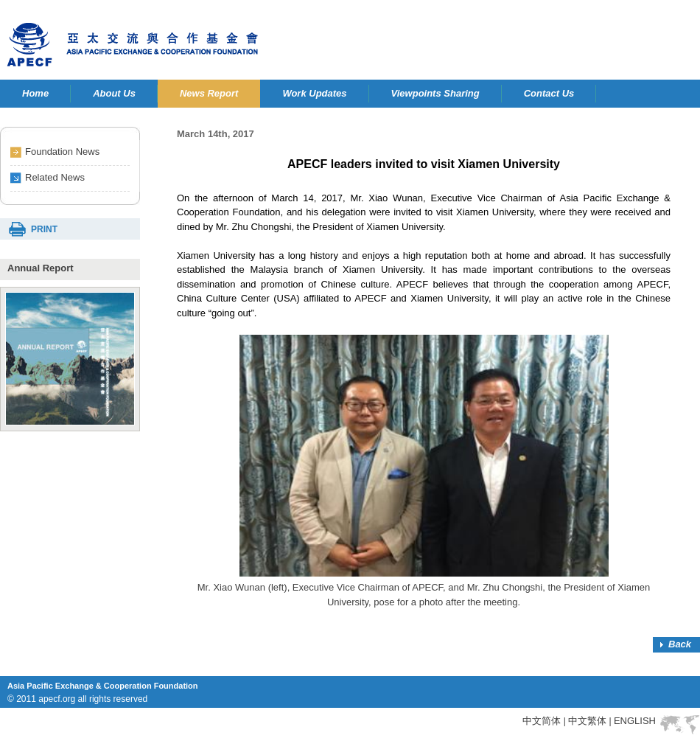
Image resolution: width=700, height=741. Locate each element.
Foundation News (62, 152)
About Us (114, 93)
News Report (209, 93)
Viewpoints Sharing (435, 93)
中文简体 (542, 721)
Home (35, 93)
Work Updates (314, 93)
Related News (55, 177)
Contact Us (549, 93)
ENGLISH (635, 721)
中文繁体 (587, 721)
